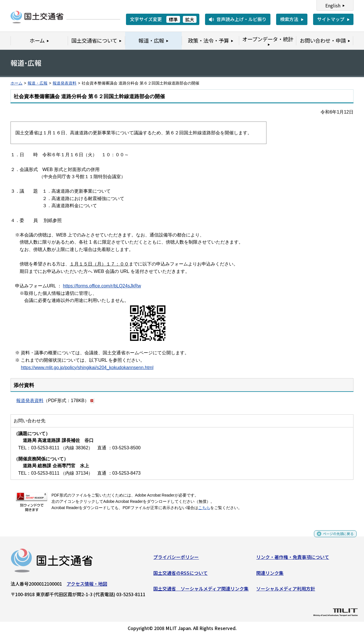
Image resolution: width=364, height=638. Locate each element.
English (333, 5)
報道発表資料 (65, 83)
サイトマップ (331, 19)
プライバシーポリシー (176, 559)
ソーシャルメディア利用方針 (286, 591)
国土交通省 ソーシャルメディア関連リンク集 (201, 591)
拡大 (190, 19)
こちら (204, 508)
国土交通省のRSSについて (180, 575)
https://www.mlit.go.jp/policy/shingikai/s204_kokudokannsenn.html (87, 368)
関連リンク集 (270, 575)
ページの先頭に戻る (333, 539)
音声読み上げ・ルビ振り (241, 19)
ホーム (16, 83)
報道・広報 (38, 83)
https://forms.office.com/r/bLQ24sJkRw (102, 286)
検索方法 (289, 19)
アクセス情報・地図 (87, 586)
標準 (173, 19)
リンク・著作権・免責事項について (293, 559)
